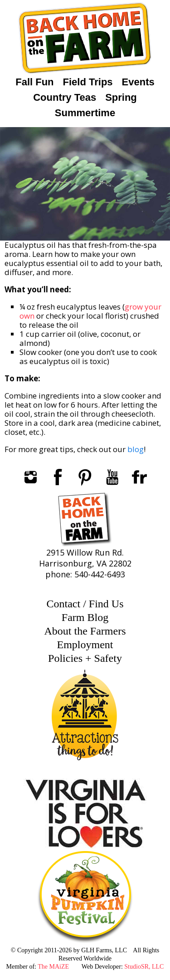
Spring (121, 97)
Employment (85, 645)
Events (138, 82)
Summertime (85, 113)
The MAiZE (53, 967)
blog (136, 449)
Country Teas (65, 97)
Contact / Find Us (85, 604)
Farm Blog (85, 617)
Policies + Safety (85, 658)
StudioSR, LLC (144, 967)
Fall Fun (34, 82)
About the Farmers (85, 631)
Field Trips (88, 82)
